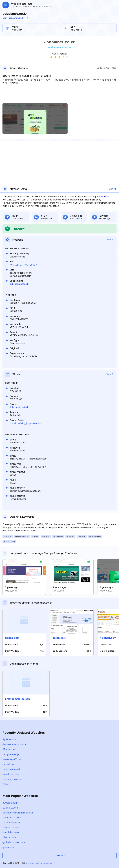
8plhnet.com (10, 739)
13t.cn (6, 784)
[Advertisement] (59, 94)
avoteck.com (10, 803)
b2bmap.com (10, 808)
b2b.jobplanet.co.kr (19, 284)
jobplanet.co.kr (103, 197)
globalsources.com (14, 842)
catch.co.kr (59, 638)
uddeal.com (12, 638)
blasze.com (9, 837)
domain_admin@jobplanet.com (25, 423)
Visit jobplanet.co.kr (15, 18)
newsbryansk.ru (12, 779)
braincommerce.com (18, 699)
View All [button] (112, 189)
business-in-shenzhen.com (18, 813)
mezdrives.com (11, 774)
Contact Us (60, 855)
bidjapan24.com (12, 817)
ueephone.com (11, 827)
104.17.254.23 (30, 265)
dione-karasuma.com (15, 744)
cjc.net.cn (8, 764)
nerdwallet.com (11, 822)
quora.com (9, 847)
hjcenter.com (108, 638)
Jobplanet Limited (19, 407)
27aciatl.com (10, 749)
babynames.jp (11, 754)
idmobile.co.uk (11, 832)
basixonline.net (11, 769)
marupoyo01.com (13, 759)
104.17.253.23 (16, 265)
